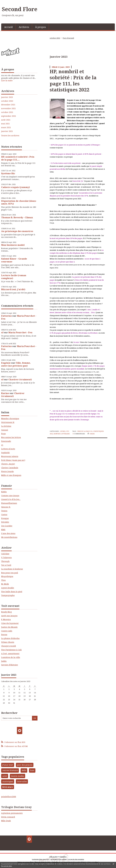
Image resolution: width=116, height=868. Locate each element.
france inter (8, 765)
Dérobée (5, 522)
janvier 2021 (7, 131)
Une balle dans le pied (12, 591)
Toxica (4, 511)
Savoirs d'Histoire (10, 665)
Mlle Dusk (6, 821)
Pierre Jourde (7, 471)
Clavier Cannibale (10, 468)
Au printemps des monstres (17, 231)
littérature (8, 787)
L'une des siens (8, 533)
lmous (4, 634)
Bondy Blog (6, 612)
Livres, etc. (65, 431)
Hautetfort (63, 857)
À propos (41, 27)
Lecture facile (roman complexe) (14, 277)
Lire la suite (7, 80)
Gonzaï (5, 430)
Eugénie (6, 363)
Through (5, 561)
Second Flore (20, 9)
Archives (24, 27)
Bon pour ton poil (10, 573)
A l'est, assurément (10, 653)
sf (2, 332)
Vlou (3, 580)
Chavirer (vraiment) (20, 379)
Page (3, 433)
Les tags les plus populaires (76, 859)
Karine (5, 393)
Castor (4, 514)
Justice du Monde (9, 627)
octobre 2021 (7, 112)
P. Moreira (6, 619)
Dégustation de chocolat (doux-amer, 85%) (19, 202)
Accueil (8, 27)
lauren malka (18, 776)
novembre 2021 (8, 108)
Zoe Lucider (7, 526)
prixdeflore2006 (9, 796)
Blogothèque (7, 576)
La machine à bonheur (12, 569)
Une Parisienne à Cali (11, 650)
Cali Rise (5, 554)
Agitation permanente (12, 813)
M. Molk (5, 584)
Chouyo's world (9, 646)
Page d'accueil (68, 38)
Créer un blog (53, 857)
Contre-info (7, 631)
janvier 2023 (7, 97)
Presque (5, 518)
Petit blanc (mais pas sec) (13, 460)
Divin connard (8, 817)
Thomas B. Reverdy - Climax (17, 217)
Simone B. (6, 507)
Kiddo (4, 492)
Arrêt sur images (9, 616)
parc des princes (25, 765)
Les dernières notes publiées (59, 859)
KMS (3, 529)
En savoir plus (7, 866)
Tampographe (8, 595)
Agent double (8, 588)
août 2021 (6, 120)
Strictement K (8, 422)
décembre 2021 (8, 105)
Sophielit (5, 452)
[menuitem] (8, 27)
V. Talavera (6, 557)
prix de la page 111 (85, 431)
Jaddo (4, 661)
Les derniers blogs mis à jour (41, 859)
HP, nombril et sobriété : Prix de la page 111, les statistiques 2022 (73, 80)
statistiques (8, 781)
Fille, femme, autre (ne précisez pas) (16, 364)
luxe (32, 770)
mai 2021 (5, 124)
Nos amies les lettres (11, 437)
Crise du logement (10, 623)
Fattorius (6, 316)
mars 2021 (6, 127)
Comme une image (10, 495)
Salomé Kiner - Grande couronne (14, 260)
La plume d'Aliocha (10, 638)
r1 (2, 445)
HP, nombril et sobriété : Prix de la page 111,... (18, 158)
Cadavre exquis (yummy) (16, 187)
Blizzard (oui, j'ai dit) (13, 289)
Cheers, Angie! (8, 464)
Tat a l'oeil (6, 565)
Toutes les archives (10, 136)
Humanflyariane (9, 503)
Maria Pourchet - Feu (19, 317)
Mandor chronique (10, 418)
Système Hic (8, 173)
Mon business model (13, 245)
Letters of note (8, 449)
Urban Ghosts (8, 642)
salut (5, 776)
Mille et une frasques (11, 475)
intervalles (22, 781)
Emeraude (6, 441)
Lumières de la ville (11, 657)
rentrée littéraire (10, 770)
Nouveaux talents (10, 456)
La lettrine (6, 426)
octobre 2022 (7, 101)
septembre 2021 (9, 116)
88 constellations (9, 537)
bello (24, 770)
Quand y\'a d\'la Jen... (11, 499)
